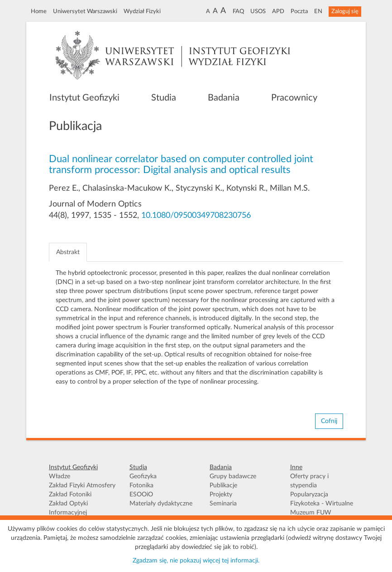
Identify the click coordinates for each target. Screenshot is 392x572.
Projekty (221, 495)
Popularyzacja (309, 495)
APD (278, 11)
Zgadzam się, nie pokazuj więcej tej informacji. (196, 561)
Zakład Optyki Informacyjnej (68, 508)
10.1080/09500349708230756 (196, 216)
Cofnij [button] (329, 421)
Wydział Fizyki (142, 11)
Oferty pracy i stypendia (309, 481)
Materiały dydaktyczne (161, 504)
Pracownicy (294, 98)
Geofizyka (143, 476)
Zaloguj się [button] (345, 11)
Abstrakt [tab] (68, 252)
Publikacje (223, 485)
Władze (60, 476)
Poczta (299, 11)
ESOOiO (141, 495)
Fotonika (141, 485)
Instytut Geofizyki (84, 98)
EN (318, 11)
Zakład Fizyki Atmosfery (82, 485)
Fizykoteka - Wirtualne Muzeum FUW (322, 508)
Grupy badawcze (233, 476)
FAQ (238, 11)
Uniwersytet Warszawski (85, 11)
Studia (164, 98)
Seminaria (223, 504)
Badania (224, 98)
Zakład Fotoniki (70, 495)
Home (39, 11)
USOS (258, 11)
